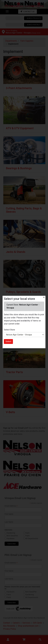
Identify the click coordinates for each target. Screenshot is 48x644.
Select (8, 341)
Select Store (9, 330)
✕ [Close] (44, 297)
